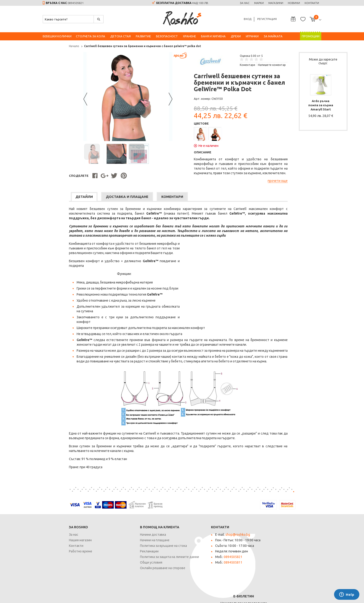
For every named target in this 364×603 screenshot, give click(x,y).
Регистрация (267, 19)
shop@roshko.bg (211, 536)
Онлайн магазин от (304, 597)
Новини (294, 3)
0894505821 (76, 3)
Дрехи (236, 36)
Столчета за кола (91, 36)
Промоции (311, 36)
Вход (248, 19)
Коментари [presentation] (152, 198)
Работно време (54, 552)
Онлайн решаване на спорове (136, 569)
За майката (273, 36)
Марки (259, 3)
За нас (245, 3)
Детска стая (120, 36)
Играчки (252, 36)
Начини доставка (127, 536)
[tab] (59, 198)
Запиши (305, 551)
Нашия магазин (54, 541)
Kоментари (221, 65)
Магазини (276, 3)
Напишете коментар (246, 65)
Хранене (189, 36)
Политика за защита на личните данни (143, 558)
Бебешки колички (57, 36)
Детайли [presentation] (59, 198)
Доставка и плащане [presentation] (104, 198)
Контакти (312, 3)
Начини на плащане (128, 541)
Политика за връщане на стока (137, 547)
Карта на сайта (107, 596)
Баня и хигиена (213, 36)
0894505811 (207, 564)
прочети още (251, 182)
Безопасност (167, 36)
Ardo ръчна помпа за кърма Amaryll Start (297, 103)
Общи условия (125, 564)
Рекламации (123, 552)
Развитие (143, 36)
